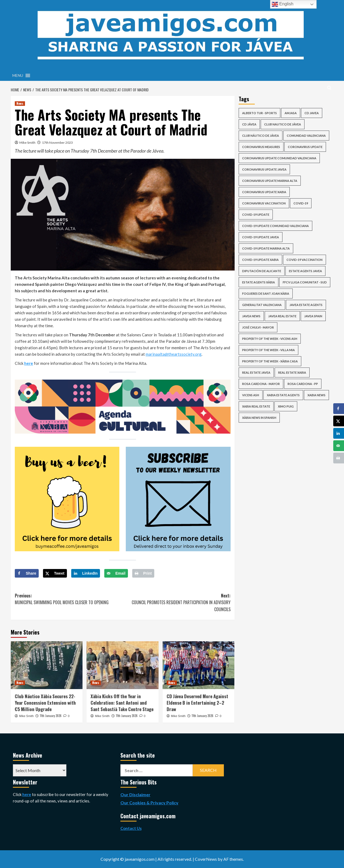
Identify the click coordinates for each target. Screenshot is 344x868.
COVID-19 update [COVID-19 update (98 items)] (256, 215)
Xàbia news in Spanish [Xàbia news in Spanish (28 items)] (259, 418)
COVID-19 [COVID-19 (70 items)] (301, 203)
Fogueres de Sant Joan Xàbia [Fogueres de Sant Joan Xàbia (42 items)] (266, 293)
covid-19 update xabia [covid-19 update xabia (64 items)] (260, 260)
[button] (18, 75)
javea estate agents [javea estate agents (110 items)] (306, 305)
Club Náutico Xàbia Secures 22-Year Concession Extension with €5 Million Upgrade (45, 703)
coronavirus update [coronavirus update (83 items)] (305, 147)
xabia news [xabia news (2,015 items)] (316, 395)
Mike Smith (27, 143)
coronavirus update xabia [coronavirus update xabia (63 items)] (264, 192)
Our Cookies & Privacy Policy (149, 803)
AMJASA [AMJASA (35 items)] (291, 113)
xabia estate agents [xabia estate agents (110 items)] (283, 395)
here (29, 363)
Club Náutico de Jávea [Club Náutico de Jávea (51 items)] (261, 136)
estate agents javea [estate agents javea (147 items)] (305, 271)
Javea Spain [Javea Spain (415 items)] (313, 316)
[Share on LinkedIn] (86, 573)
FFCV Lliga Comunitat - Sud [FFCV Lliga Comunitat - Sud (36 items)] (305, 282)
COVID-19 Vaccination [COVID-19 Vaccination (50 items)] (304, 260)
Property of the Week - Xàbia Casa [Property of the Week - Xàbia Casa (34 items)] (270, 361)
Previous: (69, 599)
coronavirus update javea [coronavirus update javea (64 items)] (264, 169)
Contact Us (131, 828)
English (283, 4)
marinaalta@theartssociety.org (174, 354)
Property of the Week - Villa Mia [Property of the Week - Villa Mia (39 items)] (268, 350)
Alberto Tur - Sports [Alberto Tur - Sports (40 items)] (259, 113)
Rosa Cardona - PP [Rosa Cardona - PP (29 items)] (303, 384)
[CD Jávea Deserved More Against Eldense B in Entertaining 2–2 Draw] (198, 665)
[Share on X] (55, 573)
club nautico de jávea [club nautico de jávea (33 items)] (283, 124)
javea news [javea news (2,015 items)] (251, 316)
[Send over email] (116, 573)
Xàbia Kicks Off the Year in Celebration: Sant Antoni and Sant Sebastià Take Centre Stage (122, 703)
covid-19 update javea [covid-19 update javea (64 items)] (261, 237)
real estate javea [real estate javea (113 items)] (256, 372)
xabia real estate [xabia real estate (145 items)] (256, 406)
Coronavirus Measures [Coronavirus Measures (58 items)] (261, 147)
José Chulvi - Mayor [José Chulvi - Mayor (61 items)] (258, 327)
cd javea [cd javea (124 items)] (312, 113)
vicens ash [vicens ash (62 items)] (251, 395)
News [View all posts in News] (20, 103)
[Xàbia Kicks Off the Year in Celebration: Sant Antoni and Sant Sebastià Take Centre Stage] (122, 665)
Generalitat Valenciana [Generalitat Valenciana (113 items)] (262, 305)
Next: (176, 603)
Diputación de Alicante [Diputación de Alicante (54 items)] (262, 271)
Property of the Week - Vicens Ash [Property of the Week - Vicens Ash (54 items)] (270, 339)
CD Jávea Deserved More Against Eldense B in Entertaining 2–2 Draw (197, 703)
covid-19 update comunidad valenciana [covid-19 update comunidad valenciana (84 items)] (275, 226)
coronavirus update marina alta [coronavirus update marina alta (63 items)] (270, 181)
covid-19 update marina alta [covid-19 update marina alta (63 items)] (266, 248)
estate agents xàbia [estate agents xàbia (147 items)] (259, 282)
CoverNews (206, 859)
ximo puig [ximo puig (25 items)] (286, 406)
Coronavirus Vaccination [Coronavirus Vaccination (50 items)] (264, 203)
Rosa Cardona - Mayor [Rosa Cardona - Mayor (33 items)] (261, 384)
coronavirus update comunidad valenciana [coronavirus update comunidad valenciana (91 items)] (279, 158)
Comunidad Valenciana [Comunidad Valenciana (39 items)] (306, 136)
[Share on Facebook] (27, 573)
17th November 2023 (57, 143)
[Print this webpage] (143, 573)
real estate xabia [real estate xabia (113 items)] (292, 372)
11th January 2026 (51, 716)
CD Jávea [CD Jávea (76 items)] (249, 124)
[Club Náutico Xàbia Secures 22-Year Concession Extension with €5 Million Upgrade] (47, 665)
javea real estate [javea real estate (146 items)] (282, 316)
